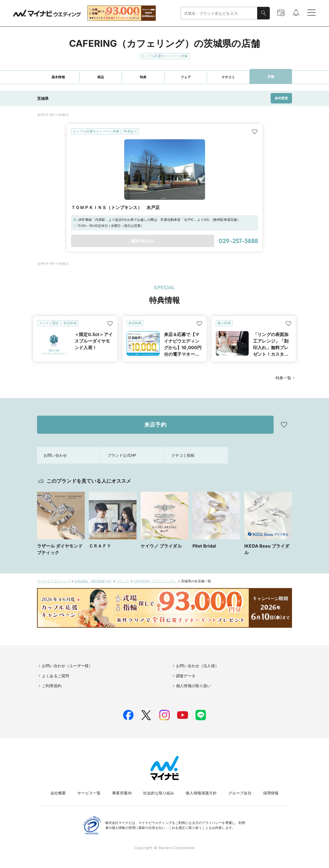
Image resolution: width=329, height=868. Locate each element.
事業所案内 (122, 793)
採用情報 (271, 793)
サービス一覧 (89, 793)
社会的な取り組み (159, 793)
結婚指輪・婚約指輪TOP (93, 581)
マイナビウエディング (54, 581)
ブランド (123, 581)
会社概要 (58, 793)
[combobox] (219, 13)
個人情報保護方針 (201, 793)
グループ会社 (240, 793)
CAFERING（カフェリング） (155, 581)
